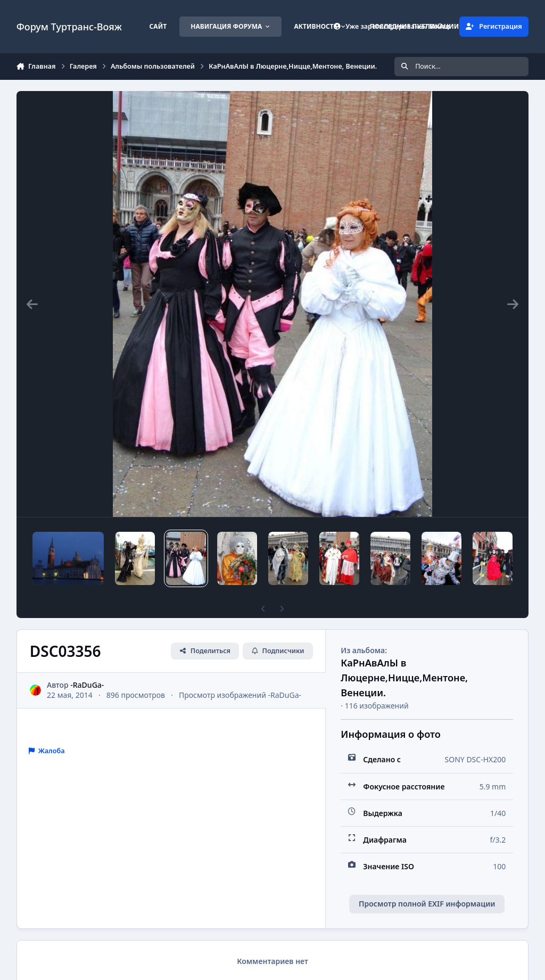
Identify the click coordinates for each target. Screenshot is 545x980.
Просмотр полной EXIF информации (427, 904)
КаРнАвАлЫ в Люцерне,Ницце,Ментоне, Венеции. (404, 677)
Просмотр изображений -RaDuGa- (240, 695)
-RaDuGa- (87, 685)
